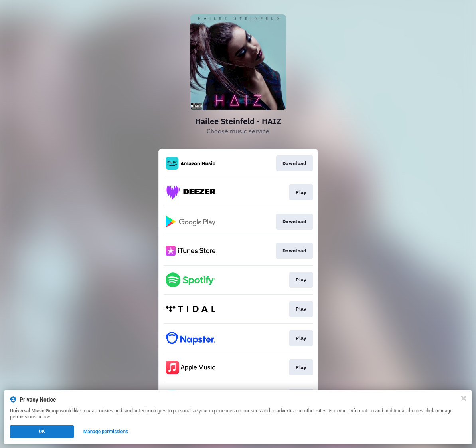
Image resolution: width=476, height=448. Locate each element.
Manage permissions (106, 432)
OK (42, 432)
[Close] (464, 398)
